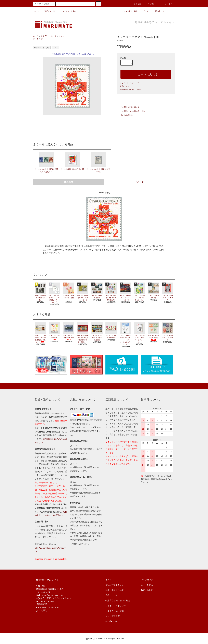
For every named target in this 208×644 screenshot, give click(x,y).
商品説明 (69, 182)
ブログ (144, 11)
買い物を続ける (125, 115)
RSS (108, 621)
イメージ (139, 182)
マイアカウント (148, 580)
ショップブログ (113, 616)
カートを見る (147, 585)
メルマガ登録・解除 (128, 11)
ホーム (37, 11)
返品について (125, 86)
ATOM (114, 621)
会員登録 (136, 4)
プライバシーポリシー (116, 606)
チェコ (62, 36)
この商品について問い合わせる (131, 111)
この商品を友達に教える (128, 107)
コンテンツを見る (67, 11)
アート (43, 39)
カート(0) (167, 4)
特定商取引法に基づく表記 (130, 90)
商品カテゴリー (49, 11)
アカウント (151, 4)
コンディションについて (129, 83)
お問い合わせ (157, 11)
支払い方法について (115, 585)
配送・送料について (115, 590)
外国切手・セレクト (49, 36)
